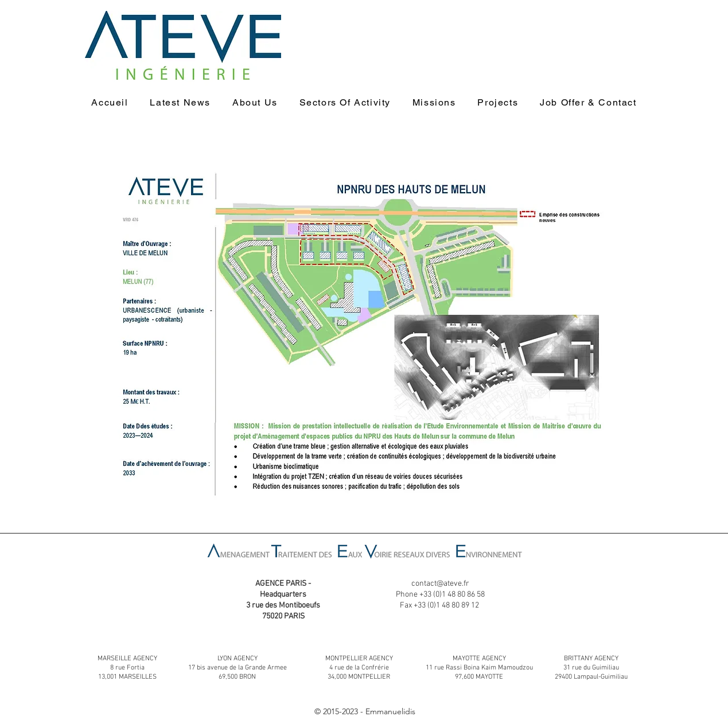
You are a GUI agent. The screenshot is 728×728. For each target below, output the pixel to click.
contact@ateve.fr (440, 584)
